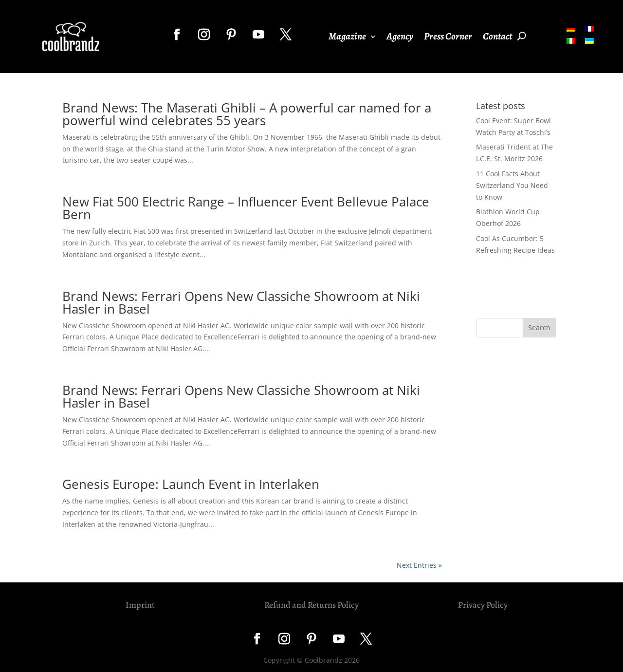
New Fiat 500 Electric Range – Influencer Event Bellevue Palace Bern (246, 208)
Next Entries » (419, 565)
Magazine (347, 38)
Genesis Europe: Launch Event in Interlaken (191, 484)
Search (539, 327)
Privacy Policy (483, 605)
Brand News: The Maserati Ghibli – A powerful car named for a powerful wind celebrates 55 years (247, 114)
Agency (400, 38)
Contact (497, 38)
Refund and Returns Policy (311, 605)
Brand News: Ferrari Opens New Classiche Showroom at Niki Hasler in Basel (241, 302)
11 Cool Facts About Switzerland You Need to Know (512, 185)
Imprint (140, 605)
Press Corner (448, 38)
